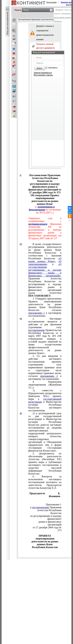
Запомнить (53, 68)
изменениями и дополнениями (42, 208)
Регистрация (52, 2)
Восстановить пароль (43, 75)
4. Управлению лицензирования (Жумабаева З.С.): (45, 385)
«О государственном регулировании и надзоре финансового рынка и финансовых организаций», (45, 270)
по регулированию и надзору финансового (46, 517)
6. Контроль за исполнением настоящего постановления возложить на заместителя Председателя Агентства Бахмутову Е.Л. (45, 482)
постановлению (41, 507)
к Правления (46, 507)
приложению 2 (49, 376)
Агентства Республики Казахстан (49, 512)
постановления (36, 330)
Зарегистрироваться (43, 73)
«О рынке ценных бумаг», (45, 260)
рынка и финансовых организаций (50, 523)
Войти (39, 68)
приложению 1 (36, 313)
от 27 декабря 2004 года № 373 (47, 529)
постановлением (38, 224)
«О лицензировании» (45, 263)
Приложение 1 (54, 504)
